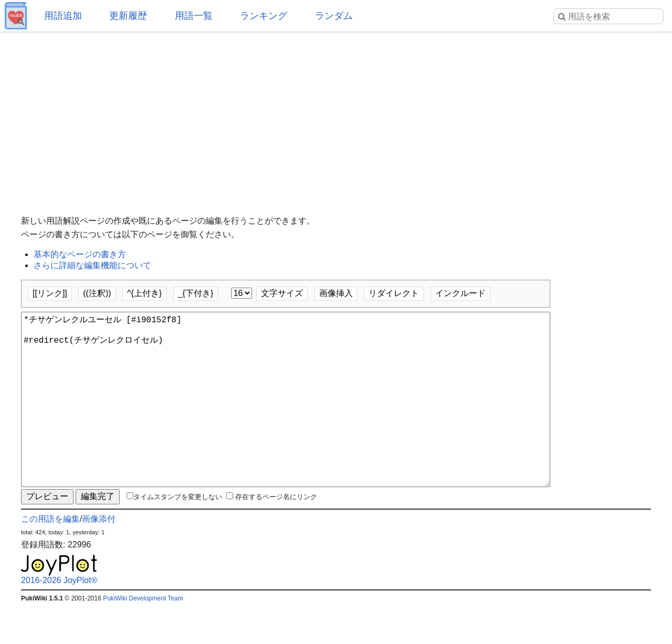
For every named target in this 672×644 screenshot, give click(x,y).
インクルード (460, 293)
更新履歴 (128, 16)
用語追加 (63, 16)
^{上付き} (144, 293)
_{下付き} (196, 293)
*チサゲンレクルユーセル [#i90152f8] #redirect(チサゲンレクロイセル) (286, 418)
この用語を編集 (50, 557)
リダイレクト (394, 293)
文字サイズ (282, 293)
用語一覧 (194, 16)
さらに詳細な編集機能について (92, 265)
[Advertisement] (336, 115)
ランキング (264, 16)
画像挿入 (336, 293)
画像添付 (99, 557)
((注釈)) (97, 293)
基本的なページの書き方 (80, 254)
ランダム (334, 16)
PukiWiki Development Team (143, 636)
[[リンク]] (50, 293)
